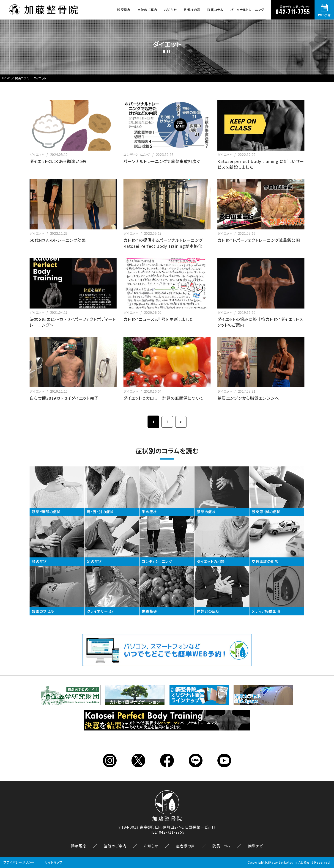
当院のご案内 (147, 10)
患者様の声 (192, 10)
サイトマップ (54, 862)
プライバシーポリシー (19, 862)
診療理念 (124, 10)
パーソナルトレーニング (247, 10)
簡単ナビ (256, 846)
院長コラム (215, 10)
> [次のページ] (181, 422)
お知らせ (170, 10)
